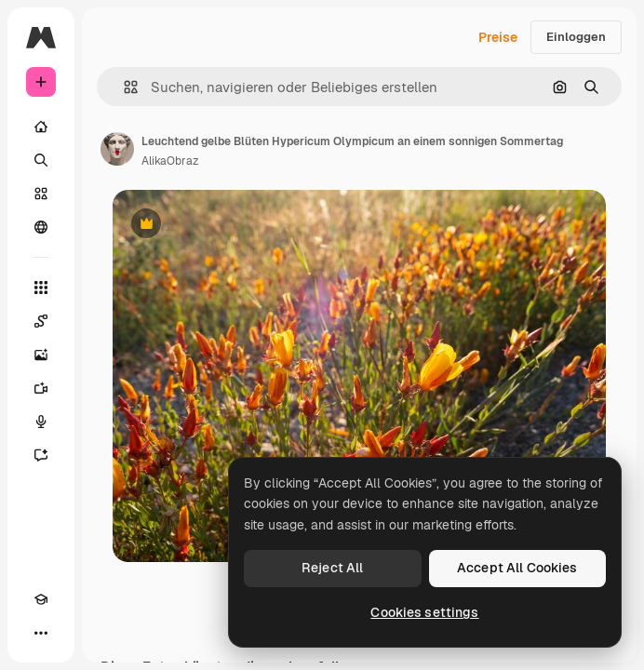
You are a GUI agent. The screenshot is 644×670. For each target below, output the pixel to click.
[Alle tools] (41, 288)
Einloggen (576, 37)
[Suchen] (41, 160)
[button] (123, 87)
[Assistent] (41, 455)
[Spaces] (41, 321)
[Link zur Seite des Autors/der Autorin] (117, 149)
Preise (498, 37)
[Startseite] (41, 127)
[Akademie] (41, 599)
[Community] (41, 227)
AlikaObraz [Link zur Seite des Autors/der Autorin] (170, 161)
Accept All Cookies (517, 568)
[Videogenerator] (41, 388)
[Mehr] (41, 633)
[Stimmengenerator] (41, 422)
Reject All (332, 568)
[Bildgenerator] (41, 355)
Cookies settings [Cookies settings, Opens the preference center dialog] (424, 612)
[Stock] (41, 194)
